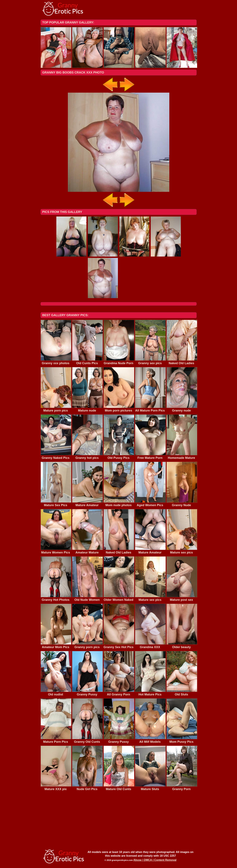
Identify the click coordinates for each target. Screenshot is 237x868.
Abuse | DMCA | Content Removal (155, 860)
